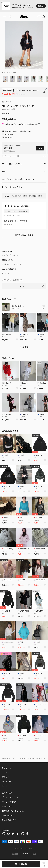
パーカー (16, 255)
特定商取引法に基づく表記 (13, 811)
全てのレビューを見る (24, 235)
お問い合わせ (7, 280)
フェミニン (6, 264)
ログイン (19, 131)
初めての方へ (7, 793)
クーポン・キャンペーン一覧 (10, 156)
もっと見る (24, 347)
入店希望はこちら (9, 820)
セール (5, 786)
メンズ (5, 772)
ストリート (18, 264)
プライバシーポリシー (11, 797)
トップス (5, 255)
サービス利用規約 (9, 802)
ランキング (7, 781)
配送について (18, 280)
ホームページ (6, 758)
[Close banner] (2, 2)
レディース (6, 768)
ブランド (6, 777)
